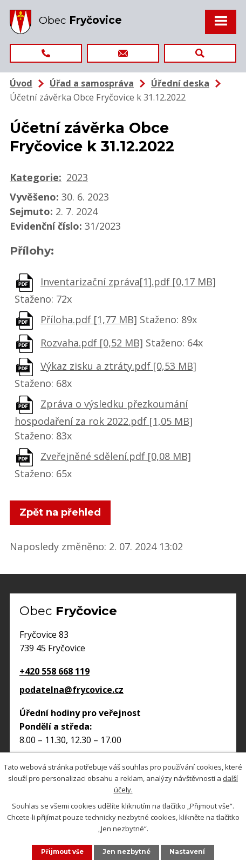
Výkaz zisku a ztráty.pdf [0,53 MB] (118, 366)
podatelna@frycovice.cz (71, 690)
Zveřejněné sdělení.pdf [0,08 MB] (116, 456)
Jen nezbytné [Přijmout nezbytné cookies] (127, 852)
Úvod (21, 83)
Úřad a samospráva (92, 83)
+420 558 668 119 (54, 671)
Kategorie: (36, 177)
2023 (77, 177)
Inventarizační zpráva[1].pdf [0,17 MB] (128, 282)
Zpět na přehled (60, 512)
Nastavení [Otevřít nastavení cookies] (187, 852)
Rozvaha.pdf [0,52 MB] (92, 343)
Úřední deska (180, 83)
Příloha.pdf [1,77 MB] (89, 319)
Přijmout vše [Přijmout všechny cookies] (62, 852)
